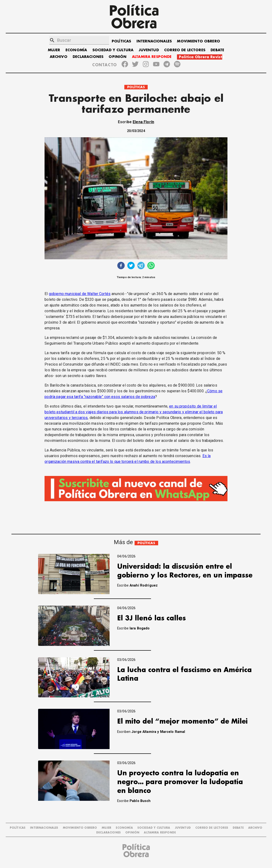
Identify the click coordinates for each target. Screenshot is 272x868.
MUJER (54, 50)
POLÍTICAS (121, 41)
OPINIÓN (118, 57)
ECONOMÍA (76, 50)
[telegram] (141, 266)
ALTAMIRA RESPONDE (152, 57)
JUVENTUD (149, 50)
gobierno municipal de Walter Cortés (80, 294)
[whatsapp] (151, 266)
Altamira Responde (160, 833)
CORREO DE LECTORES (185, 50)
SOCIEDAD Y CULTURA (113, 50)
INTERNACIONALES (154, 41)
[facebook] (121, 266)
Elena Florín (143, 122)
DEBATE (217, 50)
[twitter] (131, 266)
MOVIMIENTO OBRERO (199, 41)
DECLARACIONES (88, 57)
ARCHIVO (59, 57)
